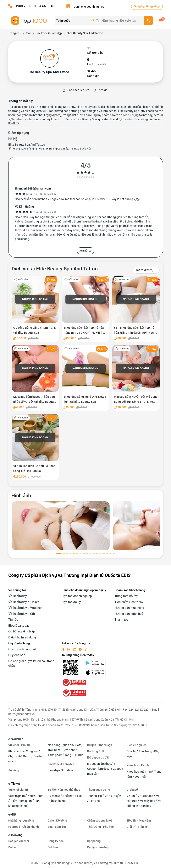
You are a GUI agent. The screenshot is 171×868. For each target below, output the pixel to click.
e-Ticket (14, 784)
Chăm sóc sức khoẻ (100, 821)
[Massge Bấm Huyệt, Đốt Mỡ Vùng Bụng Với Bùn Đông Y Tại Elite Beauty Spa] (136, 378)
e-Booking (15, 835)
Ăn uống (14, 770)
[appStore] (97, 672)
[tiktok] (86, 649)
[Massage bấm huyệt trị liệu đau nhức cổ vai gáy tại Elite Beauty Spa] (35, 378)
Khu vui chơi (35, 796)
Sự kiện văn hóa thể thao (64, 790)
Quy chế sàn (17, 655)
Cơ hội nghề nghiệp (22, 631)
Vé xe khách (146, 796)
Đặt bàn (53, 847)
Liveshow (54, 796)
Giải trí (27, 756)
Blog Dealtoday (19, 626)
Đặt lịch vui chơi (19, 841)
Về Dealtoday (18, 596)
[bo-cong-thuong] (74, 682)
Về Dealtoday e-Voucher (25, 608)
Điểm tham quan (21, 801)
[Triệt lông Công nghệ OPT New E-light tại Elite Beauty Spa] (85, 378)
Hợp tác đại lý (71, 602)
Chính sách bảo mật (22, 649)
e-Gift (12, 815)
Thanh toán (122, 620)
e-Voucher (15, 739)
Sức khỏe (67, 770)
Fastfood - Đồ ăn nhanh (24, 827)
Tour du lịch (95, 796)
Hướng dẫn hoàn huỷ (129, 614)
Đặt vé (12, 847)
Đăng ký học (56, 841)
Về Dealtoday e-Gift (22, 614)
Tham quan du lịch (99, 790)
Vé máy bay (148, 801)
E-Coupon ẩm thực (99, 764)
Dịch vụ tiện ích (137, 745)
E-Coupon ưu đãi (98, 757)
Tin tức (13, 620)
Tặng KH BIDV (74, 755)
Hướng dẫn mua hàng (129, 608)
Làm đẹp (53, 770)
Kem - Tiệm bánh (65, 750)
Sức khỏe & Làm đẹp (61, 764)
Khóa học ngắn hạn (139, 772)
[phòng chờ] (61, 526)
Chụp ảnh (15, 756)
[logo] (29, 20)
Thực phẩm (55, 755)
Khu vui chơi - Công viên (23, 751)
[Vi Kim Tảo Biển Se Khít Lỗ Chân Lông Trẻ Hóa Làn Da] (35, 447)
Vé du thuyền (113, 796)
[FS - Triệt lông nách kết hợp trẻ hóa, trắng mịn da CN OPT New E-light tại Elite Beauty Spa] (136, 309)
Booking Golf (96, 751)
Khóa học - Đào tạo (139, 765)
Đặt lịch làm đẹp (98, 847)
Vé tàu (131, 796)
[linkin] (75, 649)
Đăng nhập (153, 6)
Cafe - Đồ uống (57, 821)
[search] (148, 21)
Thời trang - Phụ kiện (101, 827)
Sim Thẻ (95, 801)
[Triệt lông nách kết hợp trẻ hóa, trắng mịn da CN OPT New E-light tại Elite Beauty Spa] (85, 309)
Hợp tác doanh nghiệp (77, 596)
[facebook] (64, 649)
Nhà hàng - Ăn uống (21, 821)
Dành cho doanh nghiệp (89, 7)
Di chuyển (133, 790)
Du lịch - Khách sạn (100, 745)
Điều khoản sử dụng (22, 637)
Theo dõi (103, 90)
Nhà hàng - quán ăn (60, 745)
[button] (59, 553)
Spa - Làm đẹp (57, 827)
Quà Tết (132, 751)
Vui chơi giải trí (18, 790)
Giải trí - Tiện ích (137, 827)
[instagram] (69, 649)
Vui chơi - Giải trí (19, 745)
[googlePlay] (97, 663)
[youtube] (81, 649)
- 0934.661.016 (43, 6)
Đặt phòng (94, 841)
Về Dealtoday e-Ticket (24, 602)
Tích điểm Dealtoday (129, 602)
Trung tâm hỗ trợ (126, 596)
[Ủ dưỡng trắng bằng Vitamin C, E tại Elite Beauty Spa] (35, 309)
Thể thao (69, 796)
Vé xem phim (17, 796)
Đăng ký (139, 6)
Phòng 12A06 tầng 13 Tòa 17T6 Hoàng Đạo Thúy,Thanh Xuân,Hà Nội (52, 149)
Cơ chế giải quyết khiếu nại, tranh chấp (31, 663)
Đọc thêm (14, 123)
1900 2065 (23, 6)
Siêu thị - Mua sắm (139, 821)
